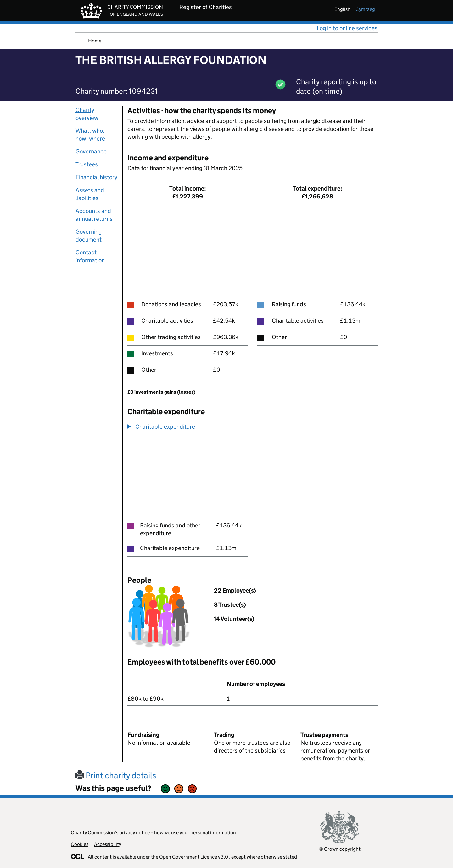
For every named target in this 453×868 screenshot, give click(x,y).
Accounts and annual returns (94, 215)
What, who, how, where (90, 135)
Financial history (96, 177)
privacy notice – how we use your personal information (178, 833)
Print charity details (116, 775)
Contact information (90, 256)
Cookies (80, 844)
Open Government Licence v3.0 (194, 857)
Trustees (87, 164)
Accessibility (108, 844)
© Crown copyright (340, 849)
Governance (91, 151)
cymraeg (365, 9)
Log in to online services (347, 28)
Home (95, 41)
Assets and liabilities (90, 194)
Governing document (89, 236)
